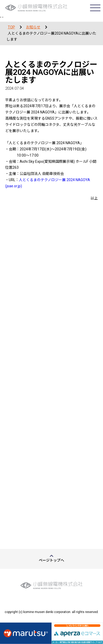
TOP (11, 27)
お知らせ (33, 27)
